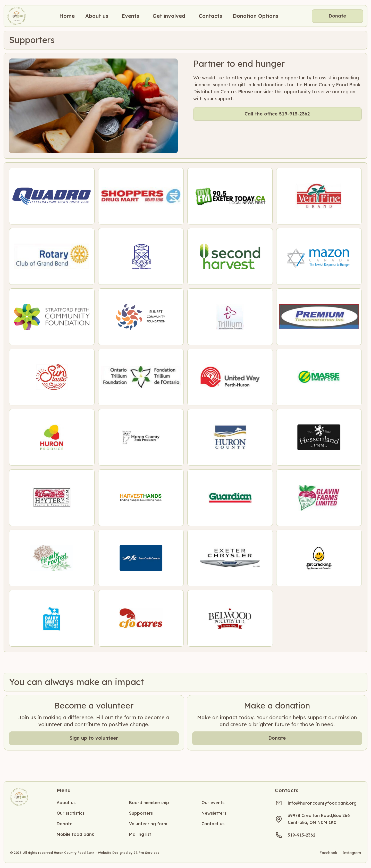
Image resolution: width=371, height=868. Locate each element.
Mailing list (140, 834)
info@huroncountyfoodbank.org (322, 803)
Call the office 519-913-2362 (277, 114)
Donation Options (255, 16)
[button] (97, 16)
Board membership (149, 803)
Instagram (352, 853)
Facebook (328, 853)
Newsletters (214, 813)
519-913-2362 (302, 835)
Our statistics (71, 813)
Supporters (141, 813)
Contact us (213, 824)
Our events (213, 803)
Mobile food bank (75, 834)
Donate (337, 16)
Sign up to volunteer (94, 738)
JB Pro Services (146, 853)
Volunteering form (148, 824)
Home (67, 16)
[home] (16, 16)
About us (66, 803)
